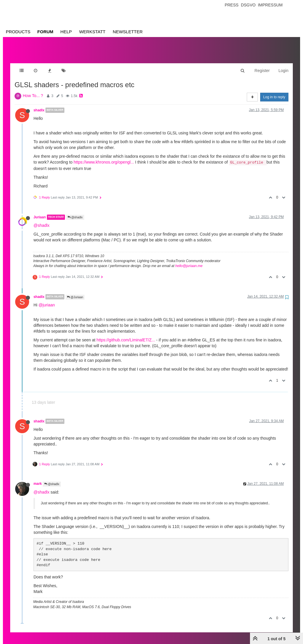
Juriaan (40, 211)
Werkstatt (92, 32)
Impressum (270, 5)
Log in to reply (274, 91)
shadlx (39, 104)
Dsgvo (248, 5)
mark (38, 478)
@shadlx (75, 212)
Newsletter (128, 32)
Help (66, 32)
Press (231, 5)
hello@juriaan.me (189, 260)
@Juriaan (75, 291)
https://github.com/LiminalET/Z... (126, 334)
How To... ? (33, 90)
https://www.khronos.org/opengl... (104, 156)
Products (18, 32)
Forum (45, 32)
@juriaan (47, 299)
